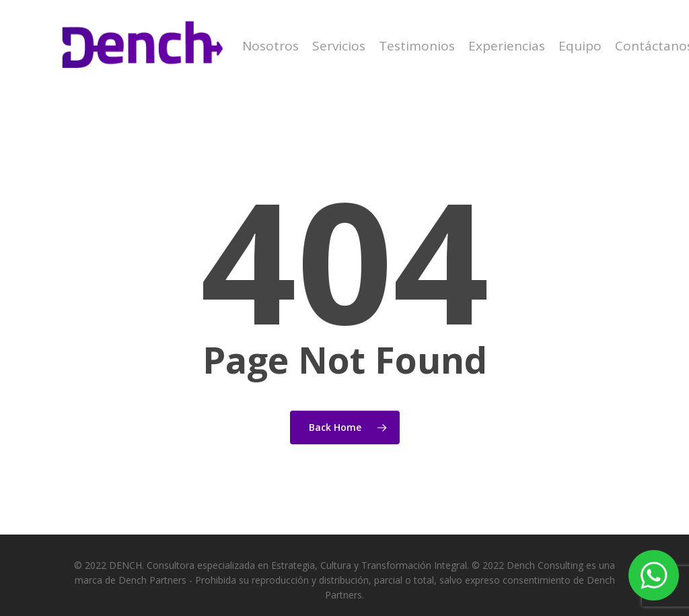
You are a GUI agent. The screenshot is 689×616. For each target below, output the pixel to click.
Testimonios (417, 46)
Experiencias (507, 46)
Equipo (580, 46)
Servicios (339, 46)
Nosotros (270, 46)
